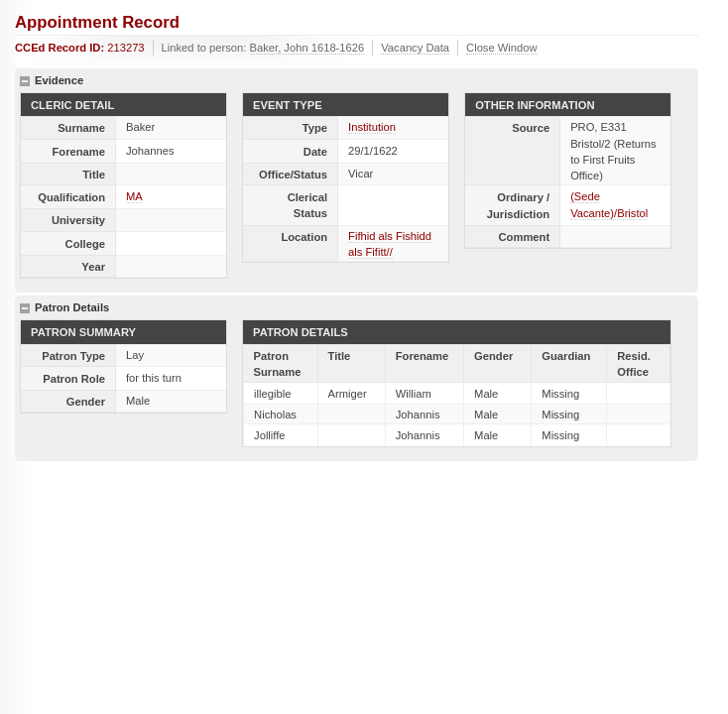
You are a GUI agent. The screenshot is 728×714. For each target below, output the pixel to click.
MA (134, 196)
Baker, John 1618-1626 (307, 48)
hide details (25, 81)
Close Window (502, 48)
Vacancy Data (415, 48)
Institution (372, 127)
